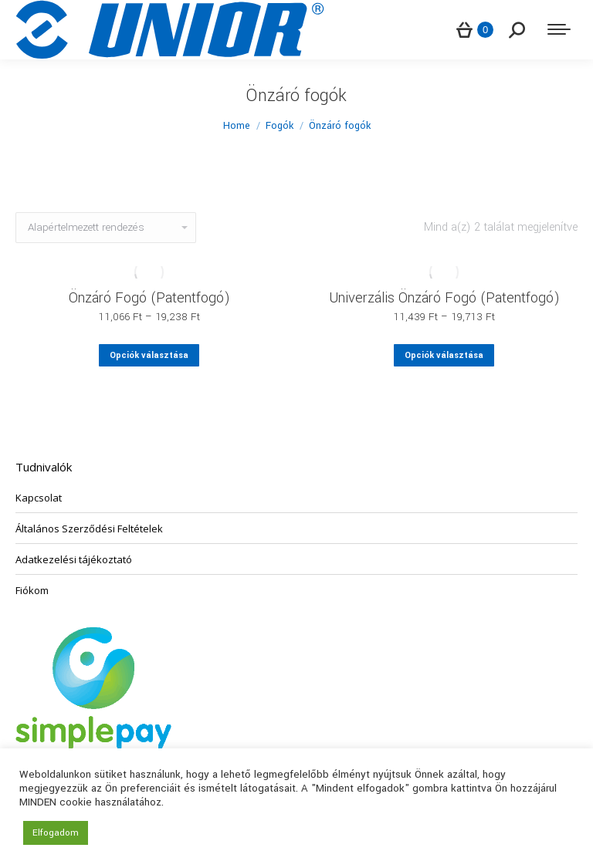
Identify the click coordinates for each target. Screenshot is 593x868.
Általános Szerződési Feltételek (89, 529)
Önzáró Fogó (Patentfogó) (149, 298)
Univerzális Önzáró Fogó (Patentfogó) (444, 298)
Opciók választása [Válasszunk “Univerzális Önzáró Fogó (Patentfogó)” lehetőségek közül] (444, 355)
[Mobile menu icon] (559, 29)
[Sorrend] (106, 228)
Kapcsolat (39, 498)
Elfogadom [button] (56, 833)
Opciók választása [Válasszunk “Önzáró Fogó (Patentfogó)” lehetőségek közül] (149, 355)
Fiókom (32, 590)
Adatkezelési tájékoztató (74, 559)
